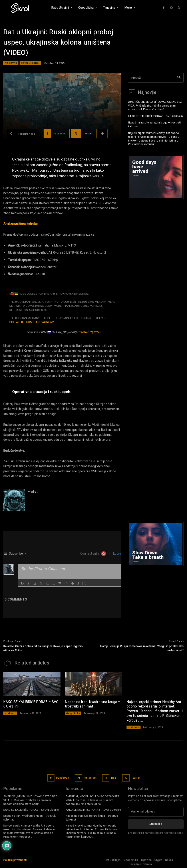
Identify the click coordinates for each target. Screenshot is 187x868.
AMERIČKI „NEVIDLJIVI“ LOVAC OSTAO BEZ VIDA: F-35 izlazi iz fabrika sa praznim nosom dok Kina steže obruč (155, 105)
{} (78, 583)
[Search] (179, 78)
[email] (156, 811)
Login (117, 553)
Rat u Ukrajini (30, 63)
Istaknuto (10, 713)
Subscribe (156, 823)
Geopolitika (73, 713)
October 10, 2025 (89, 332)
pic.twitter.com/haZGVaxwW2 (32, 322)
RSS (114, 777)
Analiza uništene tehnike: (21, 224)
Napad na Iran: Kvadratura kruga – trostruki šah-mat (155, 124)
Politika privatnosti (15, 859)
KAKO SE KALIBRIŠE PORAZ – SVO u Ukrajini (156, 115)
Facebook (63, 777)
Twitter (136, 777)
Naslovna (11, 63)
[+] (84, 583)
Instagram (90, 777)
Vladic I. (33, 492)
